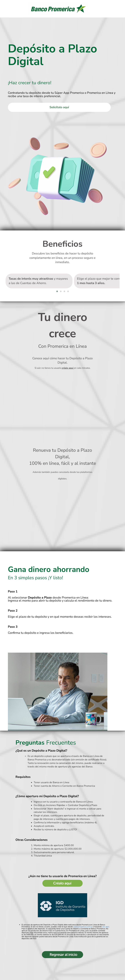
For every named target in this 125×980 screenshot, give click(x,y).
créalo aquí (68, 368)
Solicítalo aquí (59, 107)
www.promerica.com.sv (83, 927)
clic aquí (106, 927)
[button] (57, 292)
